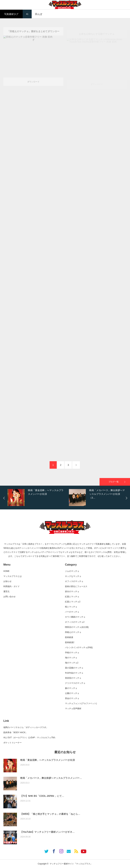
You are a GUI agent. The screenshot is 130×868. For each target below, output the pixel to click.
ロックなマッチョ (73, 576)
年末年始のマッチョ (74, 673)
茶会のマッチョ (72, 698)
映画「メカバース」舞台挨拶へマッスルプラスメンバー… (51, 778)
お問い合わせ (9, 597)
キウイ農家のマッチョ (75, 617)
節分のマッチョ (72, 592)
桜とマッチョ (71, 607)
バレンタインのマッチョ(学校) (79, 647)
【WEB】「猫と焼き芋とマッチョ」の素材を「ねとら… (50, 814)
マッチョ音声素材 (73, 709)
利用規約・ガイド (12, 586)
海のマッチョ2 (72, 663)
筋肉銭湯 (69, 637)
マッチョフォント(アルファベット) (81, 703)
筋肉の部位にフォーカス (76, 586)
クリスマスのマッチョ (75, 683)
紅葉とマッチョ (72, 597)
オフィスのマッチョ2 (75, 622)
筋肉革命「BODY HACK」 (15, 732)
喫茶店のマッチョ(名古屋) (77, 627)
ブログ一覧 (114, 482)
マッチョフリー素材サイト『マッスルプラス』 (71, 864)
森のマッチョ (71, 688)
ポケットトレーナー (13, 743)
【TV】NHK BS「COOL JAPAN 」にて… (42, 796)
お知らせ (7, 581)
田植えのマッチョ (73, 632)
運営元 (6, 592)
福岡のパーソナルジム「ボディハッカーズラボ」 (26, 727)
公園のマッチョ (72, 693)
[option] (37, 498)
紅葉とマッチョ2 (73, 602)
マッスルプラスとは (13, 576)
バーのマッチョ (72, 612)
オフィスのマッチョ (74, 581)
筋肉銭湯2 (70, 642)
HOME (6, 571)
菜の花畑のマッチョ (74, 668)
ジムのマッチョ (72, 571)
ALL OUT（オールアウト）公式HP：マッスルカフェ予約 (29, 738)
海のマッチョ (71, 658)
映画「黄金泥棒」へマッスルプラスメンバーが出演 (48, 760)
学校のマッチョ (72, 653)
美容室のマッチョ (73, 678)
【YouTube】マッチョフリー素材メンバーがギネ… (47, 832)
